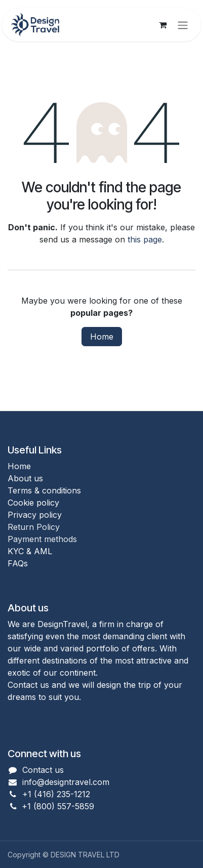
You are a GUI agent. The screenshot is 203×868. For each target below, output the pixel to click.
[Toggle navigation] (183, 25)
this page (145, 239)
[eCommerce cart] (163, 25)
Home (102, 337)
